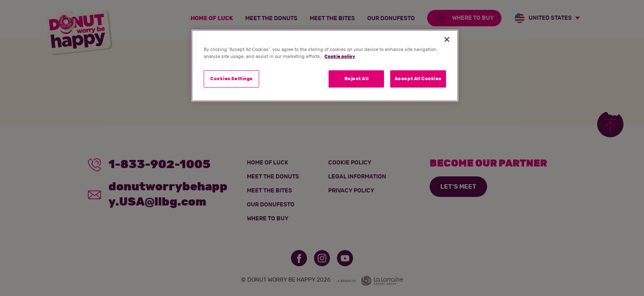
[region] (325, 66)
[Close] (447, 39)
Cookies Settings (231, 79)
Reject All (357, 79)
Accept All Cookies (418, 79)
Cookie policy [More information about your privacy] (340, 57)
